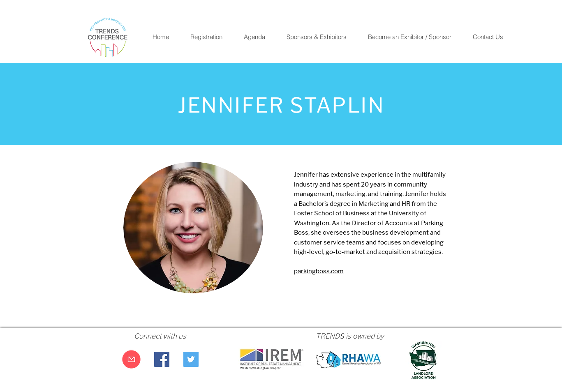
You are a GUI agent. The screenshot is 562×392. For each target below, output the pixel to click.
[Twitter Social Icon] (191, 359)
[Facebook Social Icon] (162, 359)
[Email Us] (131, 359)
